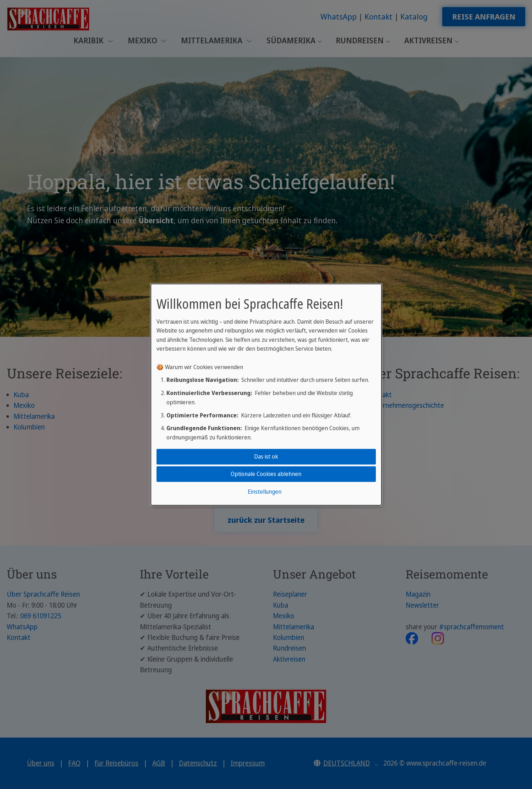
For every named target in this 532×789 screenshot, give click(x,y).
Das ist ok (266, 456)
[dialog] (266, 394)
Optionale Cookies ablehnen (266, 474)
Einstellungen (265, 492)
